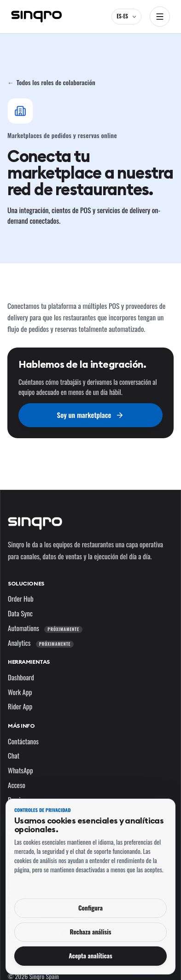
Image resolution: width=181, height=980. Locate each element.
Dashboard (21, 677)
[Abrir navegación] (160, 17)
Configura (90, 908)
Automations (45, 628)
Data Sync (20, 613)
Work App (20, 692)
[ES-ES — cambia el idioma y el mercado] (126, 17)
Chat (14, 755)
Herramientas (29, 662)
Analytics (41, 643)
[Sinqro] (36, 17)
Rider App (20, 706)
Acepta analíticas (90, 956)
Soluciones (26, 583)
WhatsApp (20, 770)
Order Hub (21, 598)
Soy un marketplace (91, 415)
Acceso (17, 785)
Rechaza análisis (90, 932)
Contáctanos (23, 741)
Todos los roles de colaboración (51, 82)
